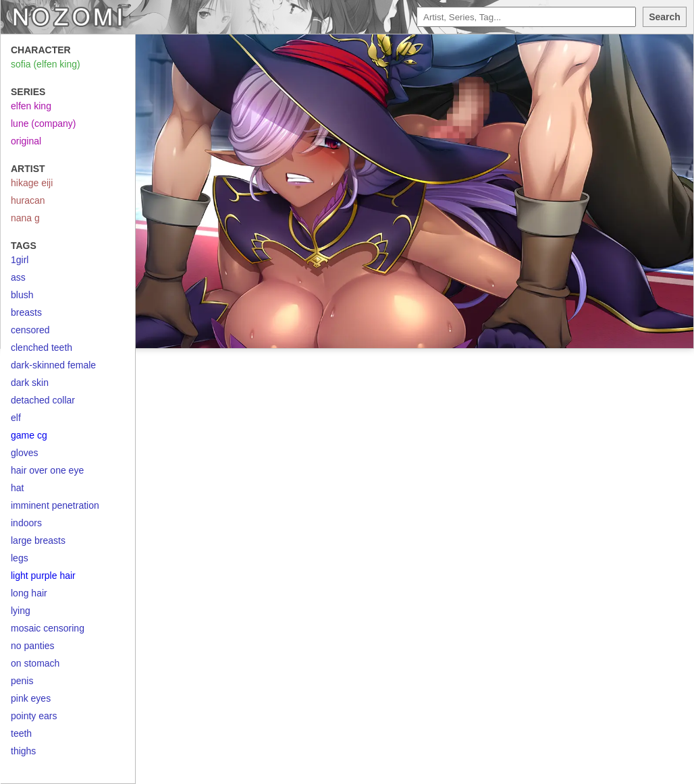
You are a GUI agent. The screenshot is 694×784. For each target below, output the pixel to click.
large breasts (38, 540)
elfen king (31, 106)
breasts (26, 312)
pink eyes (31, 698)
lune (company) (44, 123)
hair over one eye (47, 470)
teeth (21, 733)
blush (22, 295)
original (26, 141)
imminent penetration (55, 505)
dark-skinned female (53, 365)
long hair (29, 593)
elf (16, 418)
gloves (24, 453)
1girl (20, 260)
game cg (29, 435)
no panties (33, 646)
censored (30, 330)
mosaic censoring (48, 628)
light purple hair (43, 576)
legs (20, 558)
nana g (25, 218)
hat (17, 488)
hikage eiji (32, 183)
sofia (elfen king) (46, 64)
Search (665, 17)
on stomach (35, 663)
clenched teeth (42, 347)
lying (21, 611)
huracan (28, 200)
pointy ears (34, 716)
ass (18, 277)
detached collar (43, 400)
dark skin (30, 383)
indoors (26, 523)
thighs (23, 751)
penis (22, 681)
